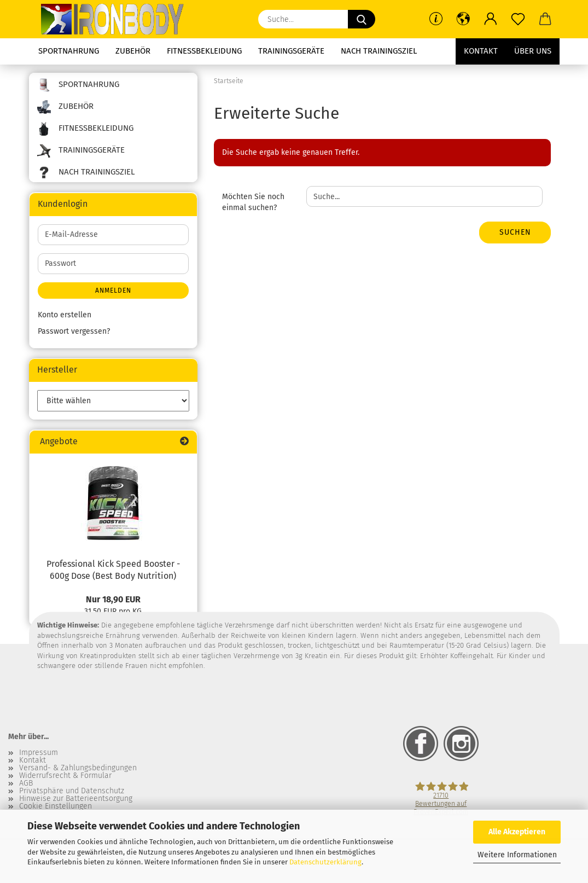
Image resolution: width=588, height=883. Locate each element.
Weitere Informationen (517, 855)
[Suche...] (362, 19)
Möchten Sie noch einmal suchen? (253, 202)
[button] (463, 19)
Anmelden (113, 291)
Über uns (533, 51)
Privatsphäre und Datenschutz (72, 791)
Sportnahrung (69, 51)
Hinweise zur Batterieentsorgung (76, 799)
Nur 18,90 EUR (113, 599)
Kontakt (481, 51)
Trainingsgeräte (291, 51)
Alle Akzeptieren (517, 832)
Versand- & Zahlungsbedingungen (78, 768)
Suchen (515, 232)
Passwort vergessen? (74, 331)
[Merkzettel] (518, 19)
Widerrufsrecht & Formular (65, 776)
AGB (26, 783)
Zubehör (133, 51)
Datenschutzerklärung (325, 862)
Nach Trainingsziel (379, 51)
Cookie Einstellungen (56, 806)
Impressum (39, 753)
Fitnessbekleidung (204, 51)
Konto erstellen (65, 315)
